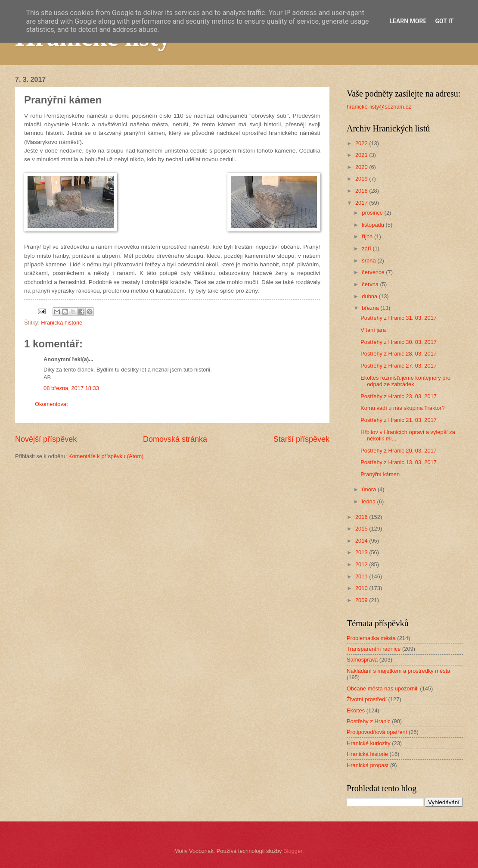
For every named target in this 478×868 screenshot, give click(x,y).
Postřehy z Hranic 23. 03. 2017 (399, 396)
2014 (362, 541)
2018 (362, 191)
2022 (362, 143)
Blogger (293, 851)
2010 (362, 588)
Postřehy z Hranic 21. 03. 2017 (399, 420)
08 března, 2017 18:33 (71, 388)
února (370, 489)
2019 (362, 179)
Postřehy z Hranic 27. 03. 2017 (399, 366)
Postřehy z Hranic (369, 721)
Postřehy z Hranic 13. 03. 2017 (399, 462)
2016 (362, 517)
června (371, 284)
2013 (362, 552)
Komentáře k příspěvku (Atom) (106, 456)
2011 (362, 576)
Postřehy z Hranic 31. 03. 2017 (399, 318)
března (371, 308)
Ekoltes (356, 710)
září (367, 248)
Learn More (408, 21)
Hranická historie (62, 323)
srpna (369, 261)
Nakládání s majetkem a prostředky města (398, 671)
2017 (362, 203)
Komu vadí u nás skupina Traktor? (402, 408)
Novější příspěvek (46, 439)
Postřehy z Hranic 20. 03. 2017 (399, 451)
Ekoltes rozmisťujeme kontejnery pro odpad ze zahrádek (405, 381)
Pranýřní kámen (380, 474)
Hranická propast (368, 765)
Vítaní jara (373, 330)
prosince (373, 213)
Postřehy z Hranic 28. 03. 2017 (399, 354)
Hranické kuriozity (369, 743)
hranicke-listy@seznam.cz (379, 107)
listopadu (374, 225)
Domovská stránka (175, 439)
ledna (369, 501)
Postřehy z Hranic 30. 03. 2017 (399, 342)
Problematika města (371, 638)
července (374, 272)
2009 (362, 600)
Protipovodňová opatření (377, 732)
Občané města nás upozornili (383, 688)
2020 (362, 167)
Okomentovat (51, 404)
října (368, 236)
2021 (362, 155)
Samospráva (362, 660)
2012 (362, 564)
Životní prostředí (367, 699)
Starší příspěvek (301, 439)
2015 (362, 529)
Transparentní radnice (374, 649)
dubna (370, 296)
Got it (444, 21)
